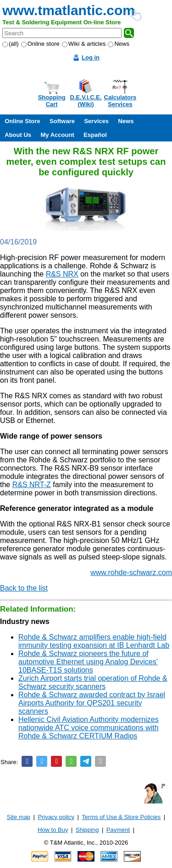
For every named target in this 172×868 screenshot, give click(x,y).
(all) (11, 44)
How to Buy (53, 830)
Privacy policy (56, 817)
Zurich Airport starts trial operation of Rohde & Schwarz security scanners (93, 682)
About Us (18, 135)
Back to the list (24, 588)
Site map (19, 817)
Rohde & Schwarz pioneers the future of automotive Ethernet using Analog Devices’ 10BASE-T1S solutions (88, 662)
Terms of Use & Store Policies (121, 817)
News (119, 44)
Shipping (87, 830)
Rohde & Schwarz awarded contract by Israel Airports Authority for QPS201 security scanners (92, 703)
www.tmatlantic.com (69, 10)
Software (62, 121)
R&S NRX (62, 274)
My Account (58, 135)
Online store (40, 44)
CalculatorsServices (120, 101)
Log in (91, 57)
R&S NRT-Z (32, 485)
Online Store (22, 121)
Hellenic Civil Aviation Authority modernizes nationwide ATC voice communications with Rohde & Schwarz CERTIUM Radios (89, 728)
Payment (118, 830)
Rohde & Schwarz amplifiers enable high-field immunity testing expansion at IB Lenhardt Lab (94, 641)
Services (96, 121)
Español (95, 135)
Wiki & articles (84, 44)
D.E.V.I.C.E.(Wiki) (86, 101)
